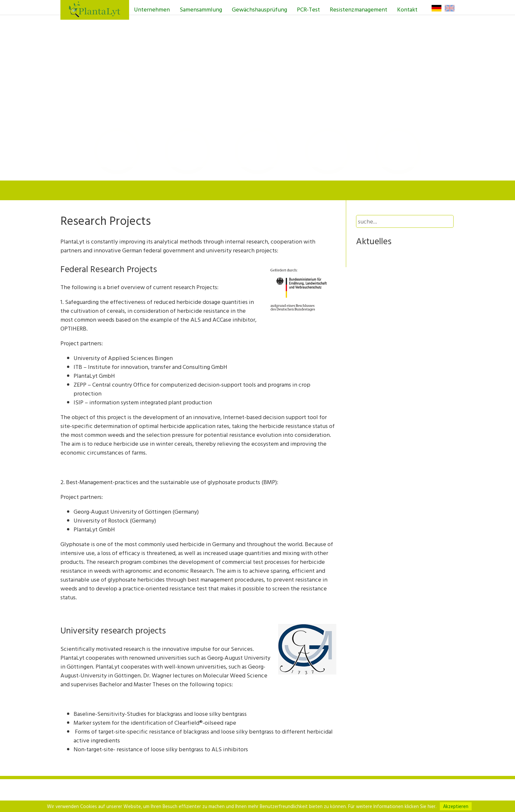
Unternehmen (152, 9)
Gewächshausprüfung (259, 9)
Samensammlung (201, 9)
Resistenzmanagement (358, 9)
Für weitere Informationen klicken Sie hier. (392, 806)
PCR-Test (308, 9)
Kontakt (407, 9)
